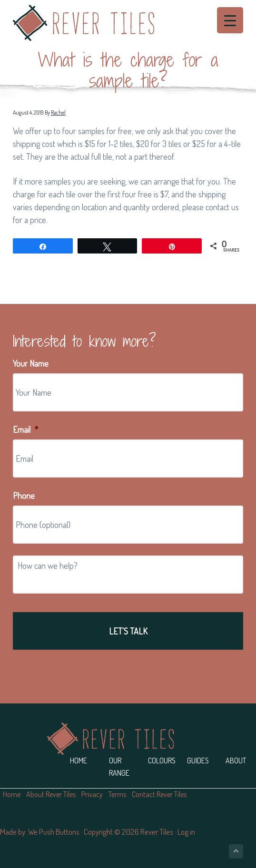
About (236, 761)
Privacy (92, 794)
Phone (24, 496)
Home (79, 761)
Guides (198, 761)
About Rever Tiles (51, 794)
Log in (186, 832)
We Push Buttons (54, 832)
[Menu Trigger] (230, 20)
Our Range (119, 767)
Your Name (31, 363)
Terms (117, 794)
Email (25, 429)
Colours (162, 761)
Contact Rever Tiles (159, 794)
